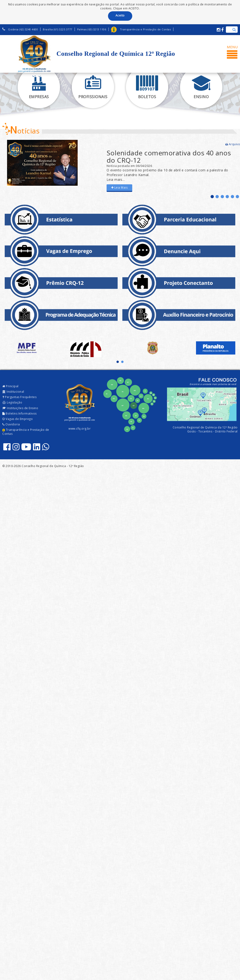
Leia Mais (120, 188)
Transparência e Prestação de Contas (26, 432)
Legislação (12, 402)
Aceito (120, 15)
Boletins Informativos (20, 413)
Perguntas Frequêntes (19, 397)
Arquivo (233, 144)
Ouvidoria (11, 424)
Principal (10, 386)
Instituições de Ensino (20, 408)
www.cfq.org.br (80, 429)
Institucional (13, 392)
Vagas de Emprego (18, 419)
